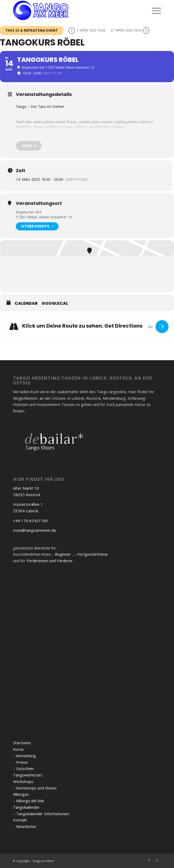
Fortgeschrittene (92, 554)
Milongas (21, 794)
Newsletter (26, 826)
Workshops (23, 781)
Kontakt (20, 820)
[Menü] (154, 10)
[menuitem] (154, 10)
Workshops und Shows (36, 788)
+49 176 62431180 (30, 521)
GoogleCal (55, 303)
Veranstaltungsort (39, 203)
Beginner (63, 554)
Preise (22, 762)
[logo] (72, 10)
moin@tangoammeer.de (35, 530)
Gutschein (25, 768)
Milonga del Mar (30, 801)
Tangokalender (26, 807)
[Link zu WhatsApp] (157, 860)
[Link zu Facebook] (149, 860)
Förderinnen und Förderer (50, 561)
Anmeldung (26, 756)
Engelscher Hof (29, 212)
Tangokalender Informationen (43, 814)
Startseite (22, 743)
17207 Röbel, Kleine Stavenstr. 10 (44, 217)
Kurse (18, 749)
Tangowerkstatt (28, 775)
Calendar (26, 303)
